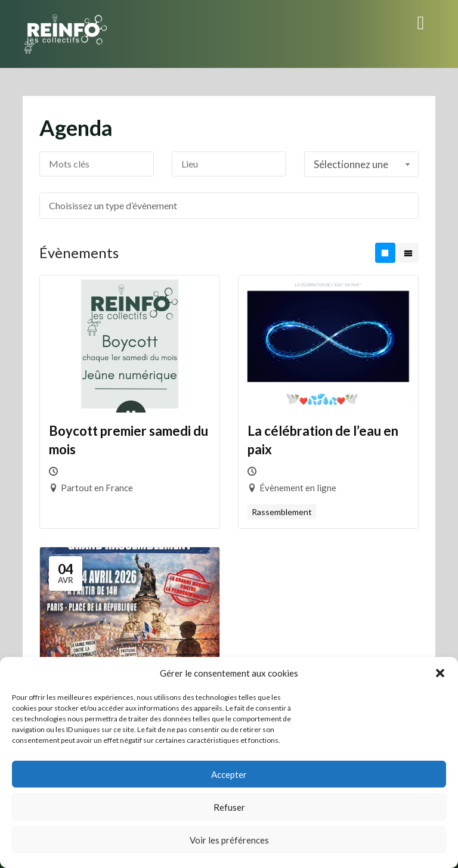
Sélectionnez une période (363, 168)
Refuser (229, 807)
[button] (440, 673)
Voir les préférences (229, 840)
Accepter (229, 774)
